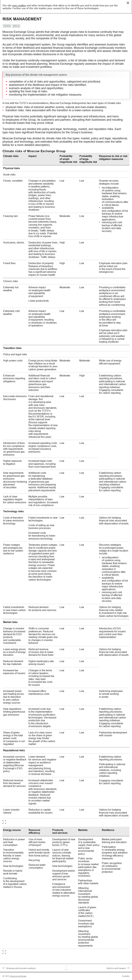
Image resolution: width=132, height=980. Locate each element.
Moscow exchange (18, 976)
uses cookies (19, 5)
